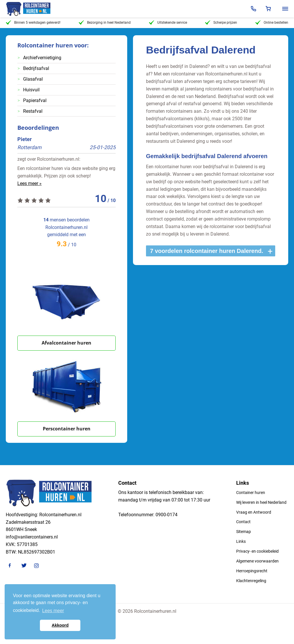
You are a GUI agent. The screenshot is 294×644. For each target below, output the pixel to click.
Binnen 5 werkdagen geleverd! (33, 23)
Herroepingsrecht (252, 571)
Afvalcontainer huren (66, 343)
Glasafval (33, 79)
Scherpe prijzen (221, 23)
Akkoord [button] (60, 625)
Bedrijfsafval (36, 68)
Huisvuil (31, 90)
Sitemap (244, 532)
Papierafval (35, 100)
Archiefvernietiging (42, 58)
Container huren (251, 493)
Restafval (33, 111)
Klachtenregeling (251, 581)
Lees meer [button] (53, 611)
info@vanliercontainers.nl (32, 537)
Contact (243, 522)
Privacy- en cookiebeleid (257, 551)
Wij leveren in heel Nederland (261, 502)
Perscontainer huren (67, 429)
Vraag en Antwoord (254, 512)
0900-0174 (167, 515)
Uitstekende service (168, 23)
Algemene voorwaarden (257, 561)
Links (241, 541)
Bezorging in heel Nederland (105, 23)
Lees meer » (29, 183)
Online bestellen (272, 23)
